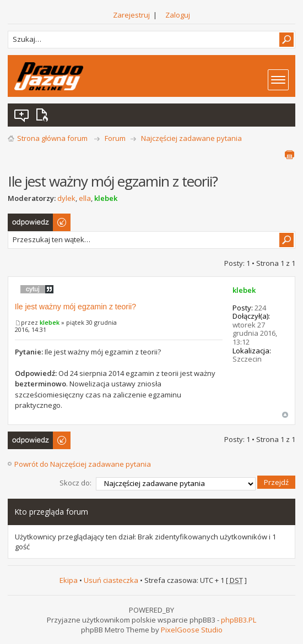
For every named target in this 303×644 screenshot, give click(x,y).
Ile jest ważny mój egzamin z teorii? (75, 307)
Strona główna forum (52, 138)
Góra (285, 415)
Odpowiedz (40, 222)
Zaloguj (178, 15)
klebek (106, 198)
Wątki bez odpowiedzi (22, 115)
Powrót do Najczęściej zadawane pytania (83, 464)
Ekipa (69, 580)
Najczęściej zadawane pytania (191, 138)
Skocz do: (75, 483)
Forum (115, 138)
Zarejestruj (131, 15)
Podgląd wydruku (289, 155)
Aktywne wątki (44, 115)
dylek (66, 198)
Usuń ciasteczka (111, 580)
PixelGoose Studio (192, 630)
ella (85, 198)
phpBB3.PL (239, 620)
